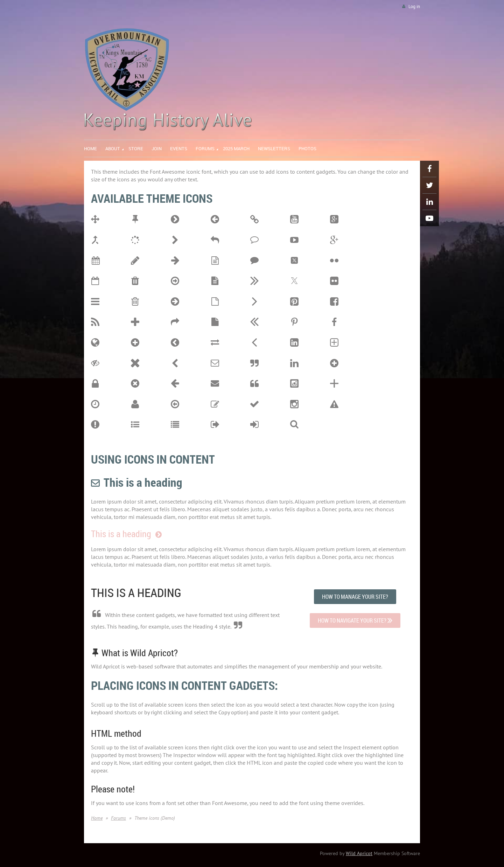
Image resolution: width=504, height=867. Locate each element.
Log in (414, 6)
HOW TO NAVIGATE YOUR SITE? (355, 620)
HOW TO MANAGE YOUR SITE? (355, 597)
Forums (118, 818)
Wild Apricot (359, 853)
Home (97, 818)
